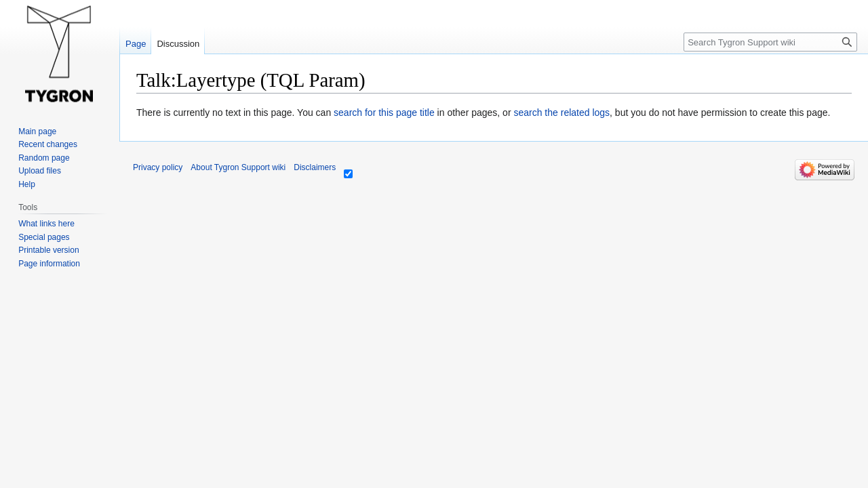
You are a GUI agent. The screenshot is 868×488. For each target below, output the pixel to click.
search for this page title (384, 113)
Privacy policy (158, 167)
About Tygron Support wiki (238, 167)
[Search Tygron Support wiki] (770, 42)
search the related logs (561, 113)
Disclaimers (315, 167)
